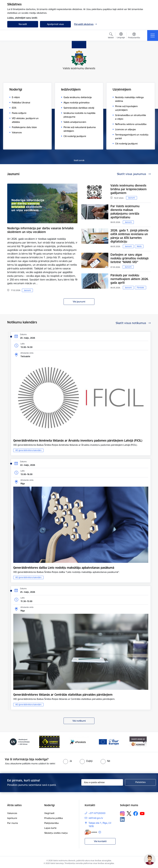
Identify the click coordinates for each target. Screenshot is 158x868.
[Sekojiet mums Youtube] (142, 813)
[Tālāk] (146, 742)
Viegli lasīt (49, 813)
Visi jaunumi (79, 302)
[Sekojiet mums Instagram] (122, 814)
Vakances (12, 813)
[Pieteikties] (140, 782)
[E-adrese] (91, 832)
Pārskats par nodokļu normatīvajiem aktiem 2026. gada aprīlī (130, 279)
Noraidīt (23, 24)
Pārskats (140, 288)
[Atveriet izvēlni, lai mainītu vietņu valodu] (121, 36)
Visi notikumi (79, 721)
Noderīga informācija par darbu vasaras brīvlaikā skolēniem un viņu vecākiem (40, 230)
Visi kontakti (100, 841)
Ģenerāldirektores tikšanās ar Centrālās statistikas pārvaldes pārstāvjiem (63, 695)
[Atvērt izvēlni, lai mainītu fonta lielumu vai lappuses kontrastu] (134, 36)
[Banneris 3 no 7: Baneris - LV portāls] (49, 742)
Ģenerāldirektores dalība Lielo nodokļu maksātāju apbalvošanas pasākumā (64, 568)
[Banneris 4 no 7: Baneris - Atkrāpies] (79, 742)
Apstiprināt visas (55, 24)
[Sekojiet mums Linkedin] (122, 819)
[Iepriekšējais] (12, 742)
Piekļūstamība (51, 823)
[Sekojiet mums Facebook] (136, 814)
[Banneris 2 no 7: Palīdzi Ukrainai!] (20, 742)
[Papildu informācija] (100, 832)
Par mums (13, 823)
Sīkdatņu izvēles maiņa (56, 833)
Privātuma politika (54, 818)
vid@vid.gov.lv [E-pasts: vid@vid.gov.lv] (96, 818)
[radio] (67, 761)
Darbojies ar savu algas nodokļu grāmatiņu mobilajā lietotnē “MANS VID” (129, 258)
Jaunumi (27, 290)
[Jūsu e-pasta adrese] (102, 782)
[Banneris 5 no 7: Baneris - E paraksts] (109, 742)
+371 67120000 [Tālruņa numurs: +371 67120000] (97, 813)
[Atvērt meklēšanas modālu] (111, 36)
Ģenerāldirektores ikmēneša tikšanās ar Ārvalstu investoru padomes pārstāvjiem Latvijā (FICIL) (78, 440)
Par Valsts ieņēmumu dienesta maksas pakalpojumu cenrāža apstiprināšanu (125, 212)
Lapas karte (50, 828)
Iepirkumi (12, 818)
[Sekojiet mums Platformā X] (129, 814)
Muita (139, 246)
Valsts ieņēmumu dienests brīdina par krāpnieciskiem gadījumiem (129, 189)
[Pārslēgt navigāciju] (153, 35)
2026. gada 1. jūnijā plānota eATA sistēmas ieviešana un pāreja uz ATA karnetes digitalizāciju (129, 236)
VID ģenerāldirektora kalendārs (28, 450)
